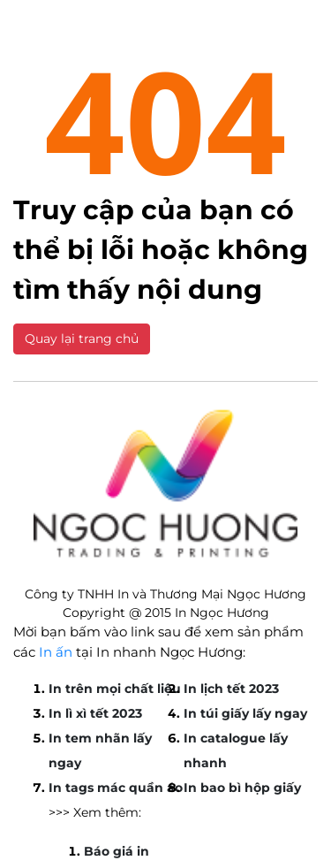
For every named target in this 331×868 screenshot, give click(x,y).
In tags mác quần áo (116, 788)
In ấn (56, 652)
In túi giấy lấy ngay (245, 713)
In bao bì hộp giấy (242, 788)
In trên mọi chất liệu (115, 689)
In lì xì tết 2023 (95, 713)
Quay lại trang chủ (82, 339)
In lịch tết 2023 (231, 689)
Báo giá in (117, 851)
